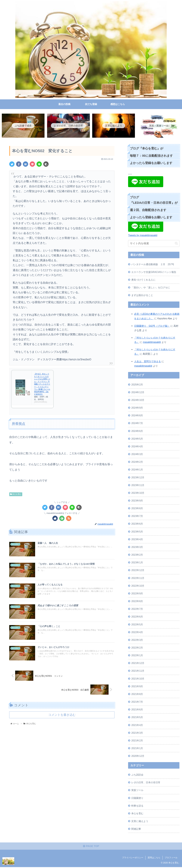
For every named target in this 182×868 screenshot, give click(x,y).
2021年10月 (138, 679)
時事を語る (137, 806)
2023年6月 (137, 524)
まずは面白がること (142, 295)
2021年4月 (137, 725)
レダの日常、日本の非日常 (146, 783)
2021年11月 (138, 671)
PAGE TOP (91, 847)
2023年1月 (137, 563)
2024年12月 (138, 392)
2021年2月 (137, 741)
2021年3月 (137, 733)
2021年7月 (137, 702)
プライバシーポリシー (133, 858)
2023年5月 (137, 532)
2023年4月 (137, 539)
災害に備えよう (140, 821)
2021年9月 (137, 686)
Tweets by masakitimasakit (143, 236)
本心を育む (16, 494)
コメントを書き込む (62, 717)
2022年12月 (138, 570)
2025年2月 (137, 385)
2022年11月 (138, 578)
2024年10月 (138, 400)
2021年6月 (137, 710)
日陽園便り (137, 798)
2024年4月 (137, 447)
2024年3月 (137, 454)
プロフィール (171, 858)
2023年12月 (138, 478)
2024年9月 (137, 408)
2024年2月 (137, 462)
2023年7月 (137, 516)
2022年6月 (137, 617)
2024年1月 (137, 470)
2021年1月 (137, 748)
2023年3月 (137, 547)
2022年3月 (137, 640)
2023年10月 (138, 493)
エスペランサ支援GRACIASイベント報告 (154, 272)
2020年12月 (138, 756)
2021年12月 (138, 663)
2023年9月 (137, 501)
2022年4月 (137, 632)
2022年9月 (137, 594)
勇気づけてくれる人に (143, 280)
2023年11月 (138, 485)
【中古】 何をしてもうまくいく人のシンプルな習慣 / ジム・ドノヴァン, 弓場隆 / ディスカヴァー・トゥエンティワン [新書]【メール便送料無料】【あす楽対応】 (42, 384)
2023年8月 (137, 509)
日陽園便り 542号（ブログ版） (152, 326)
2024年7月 (137, 423)
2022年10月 (138, 586)
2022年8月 (137, 601)
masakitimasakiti (152, 342)
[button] (176, 244)
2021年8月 (137, 694)
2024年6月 (137, 431)
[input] (154, 244)
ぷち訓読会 (137, 775)
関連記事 (136, 829)
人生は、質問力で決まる (147, 362)
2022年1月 (137, 656)
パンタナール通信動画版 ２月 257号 (153, 264)
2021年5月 (137, 717)
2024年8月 (137, 416)
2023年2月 (137, 555)
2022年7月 (137, 609)
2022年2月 (137, 648)
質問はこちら (154, 858)
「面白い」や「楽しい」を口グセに (151, 288)
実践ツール (137, 790)
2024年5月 (137, 439)
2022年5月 (137, 625)
